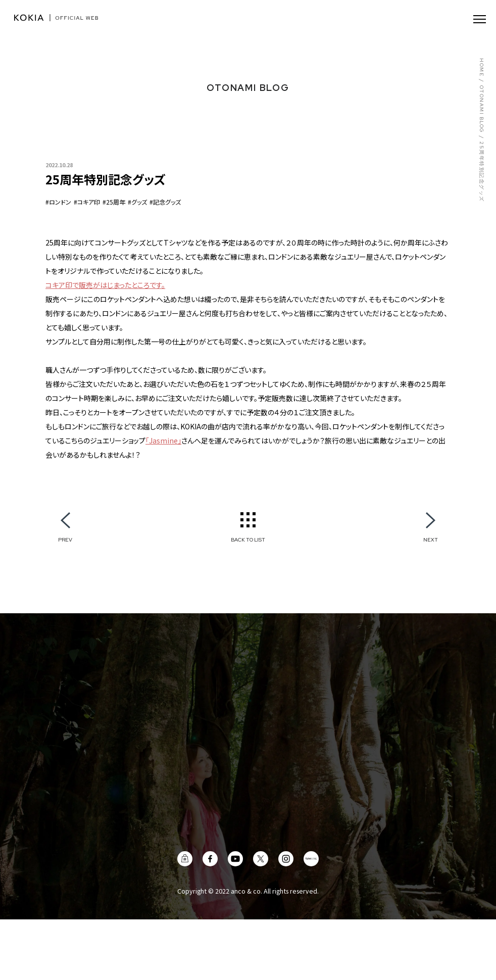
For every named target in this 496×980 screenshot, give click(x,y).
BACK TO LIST (248, 540)
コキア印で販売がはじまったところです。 (105, 285)
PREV (65, 540)
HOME (481, 67)
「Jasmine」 (163, 440)
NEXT (431, 540)
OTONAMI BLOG (481, 109)
